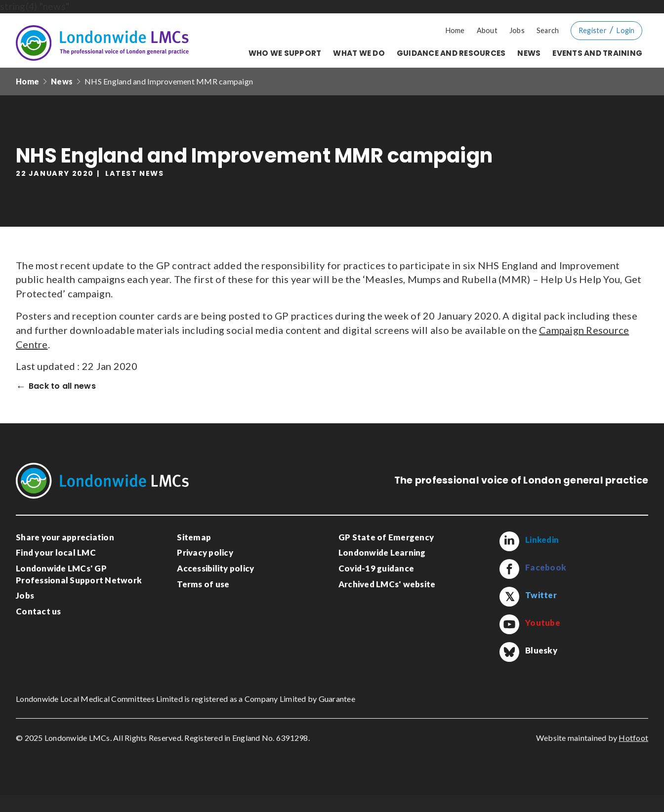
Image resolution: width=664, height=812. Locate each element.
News (529, 53)
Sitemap (194, 537)
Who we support (285, 53)
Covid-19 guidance (376, 568)
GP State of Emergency (386, 537)
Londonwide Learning (382, 552)
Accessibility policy (215, 568)
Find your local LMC (56, 552)
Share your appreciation (65, 537)
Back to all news (62, 386)
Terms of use (203, 584)
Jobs (517, 30)
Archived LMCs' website (387, 584)
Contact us (39, 611)
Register (593, 30)
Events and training (597, 53)
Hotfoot (633, 755)
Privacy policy (205, 552)
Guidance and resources (451, 53)
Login (625, 30)
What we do (359, 53)
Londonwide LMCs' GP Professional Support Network (79, 574)
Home (455, 30)
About (487, 30)
